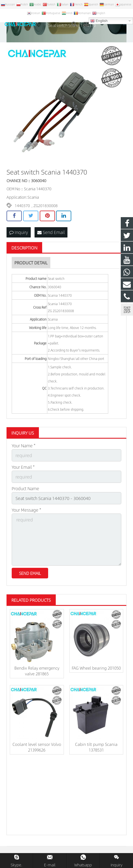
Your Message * (26, 510)
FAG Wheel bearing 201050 (96, 668)
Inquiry (19, 232)
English (99, 21)
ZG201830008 (46, 205)
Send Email (51, 232)
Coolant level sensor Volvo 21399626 (37, 747)
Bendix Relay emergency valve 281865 (37, 671)
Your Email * (23, 467)
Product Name (25, 488)
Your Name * (24, 446)
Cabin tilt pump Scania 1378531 (96, 747)
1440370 (22, 205)
